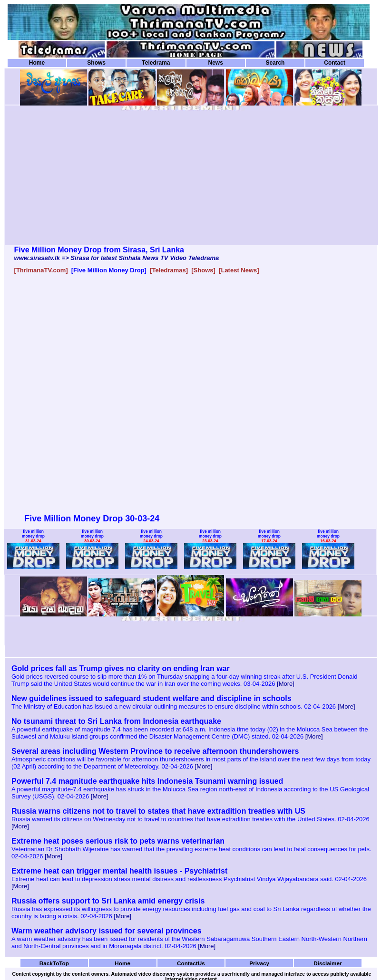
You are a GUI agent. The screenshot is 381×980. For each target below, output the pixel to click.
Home (37, 63)
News (215, 63)
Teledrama (156, 63)
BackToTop (54, 963)
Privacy (259, 963)
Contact (335, 63)
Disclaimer (327, 963)
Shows (96, 63)
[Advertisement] (116, 179)
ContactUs (191, 963)
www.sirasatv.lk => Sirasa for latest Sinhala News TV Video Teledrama (117, 258)
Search (275, 63)
